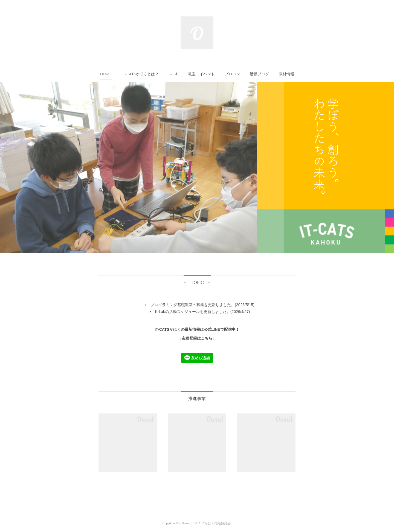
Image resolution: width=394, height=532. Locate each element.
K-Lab (173, 74)
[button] (106, 74)
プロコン (232, 74)
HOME (106, 74)
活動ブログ (259, 74)
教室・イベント (201, 74)
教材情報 (286, 74)
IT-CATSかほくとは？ (140, 74)
